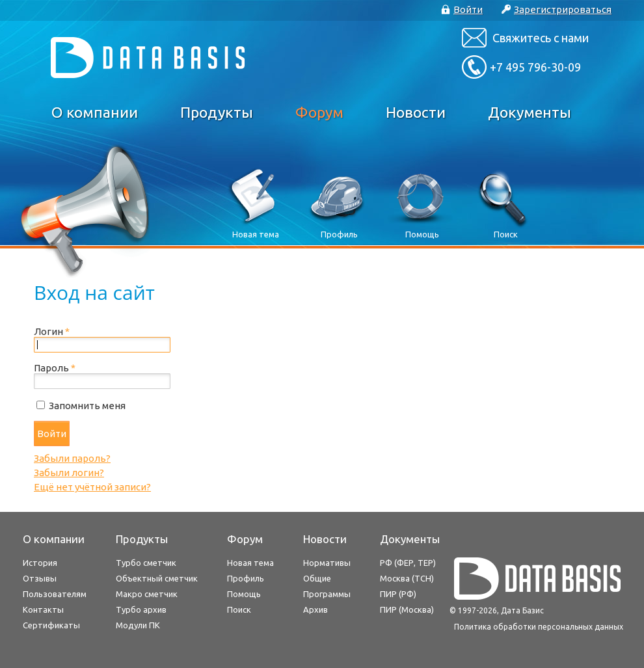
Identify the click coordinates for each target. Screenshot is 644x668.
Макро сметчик (147, 594)
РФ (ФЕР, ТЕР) (408, 563)
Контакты (43, 609)
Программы (327, 594)
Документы (530, 112)
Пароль (55, 368)
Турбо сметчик (146, 563)
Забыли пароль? (72, 458)
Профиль (246, 578)
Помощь (244, 594)
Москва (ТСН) (407, 578)
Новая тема (250, 563)
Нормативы (327, 563)
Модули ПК (138, 625)
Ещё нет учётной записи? (92, 487)
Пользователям (55, 594)
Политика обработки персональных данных (539, 627)
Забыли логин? (69, 473)
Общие (317, 578)
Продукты (217, 112)
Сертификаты (51, 625)
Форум (319, 112)
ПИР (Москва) (407, 609)
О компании (95, 112)
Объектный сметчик (157, 578)
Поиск (239, 609)
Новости (416, 112)
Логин (52, 331)
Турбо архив (141, 609)
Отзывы (40, 578)
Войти (52, 434)
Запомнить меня (87, 406)
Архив (315, 609)
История (40, 563)
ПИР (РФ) (398, 594)
